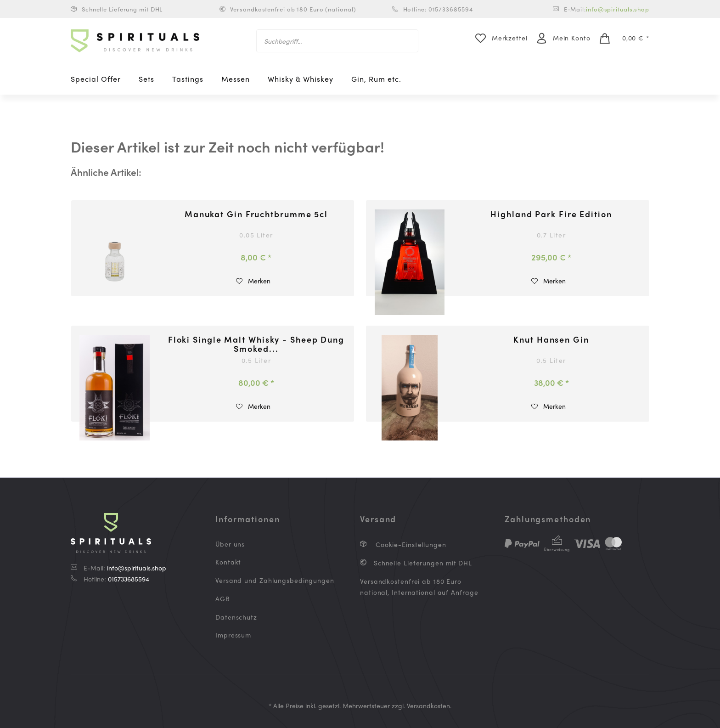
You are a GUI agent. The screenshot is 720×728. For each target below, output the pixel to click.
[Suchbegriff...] (337, 41)
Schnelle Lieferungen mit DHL (422, 563)
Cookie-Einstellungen (410, 544)
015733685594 (129, 579)
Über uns (230, 544)
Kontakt (228, 562)
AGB (223, 598)
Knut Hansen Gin (551, 340)
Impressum (233, 635)
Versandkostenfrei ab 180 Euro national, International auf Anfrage (419, 587)
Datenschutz (236, 617)
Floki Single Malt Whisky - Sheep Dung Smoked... (256, 344)
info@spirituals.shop (618, 9)
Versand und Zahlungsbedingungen (275, 580)
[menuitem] (337, 41)
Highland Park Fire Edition (551, 214)
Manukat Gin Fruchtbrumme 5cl (256, 214)
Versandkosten (428, 705)
